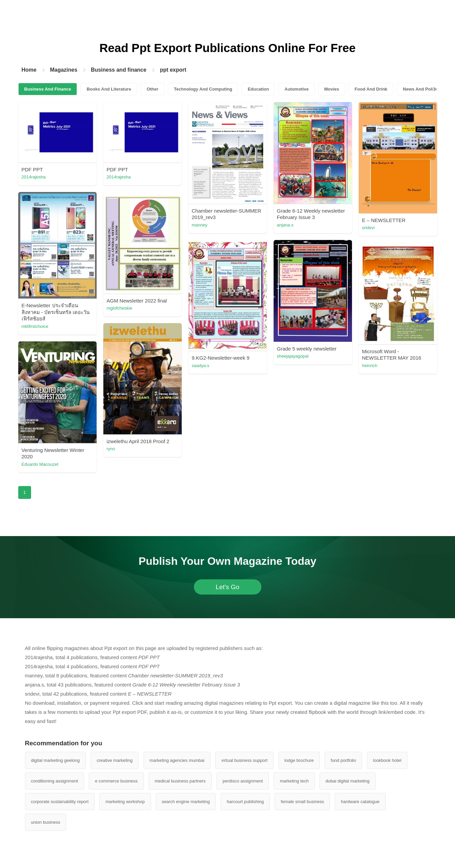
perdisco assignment (243, 781)
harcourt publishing (245, 802)
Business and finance (119, 70)
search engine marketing (186, 802)
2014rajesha (34, 177)
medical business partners (180, 781)
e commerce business (116, 781)
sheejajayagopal (293, 356)
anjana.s (285, 225)
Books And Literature (109, 89)
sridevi (369, 228)
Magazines (64, 70)
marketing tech (294, 781)
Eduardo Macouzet (40, 464)
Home (29, 70)
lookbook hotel (387, 760)
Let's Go (227, 587)
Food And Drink (371, 89)
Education (258, 89)
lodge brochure (299, 760)
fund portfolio (343, 760)
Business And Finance (48, 89)
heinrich (370, 366)
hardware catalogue (360, 802)
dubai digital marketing (348, 781)
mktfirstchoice (35, 326)
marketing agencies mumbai (177, 760)
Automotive (297, 89)
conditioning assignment (55, 781)
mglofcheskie (120, 308)
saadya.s (201, 366)
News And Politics (422, 89)
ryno (111, 449)
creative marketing (115, 760)
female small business (302, 802)
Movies (332, 89)
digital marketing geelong (56, 760)
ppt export (173, 70)
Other (153, 89)
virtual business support (244, 760)
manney (200, 225)
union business (46, 822)
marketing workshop (125, 802)
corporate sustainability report (60, 802)
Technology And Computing (203, 89)
